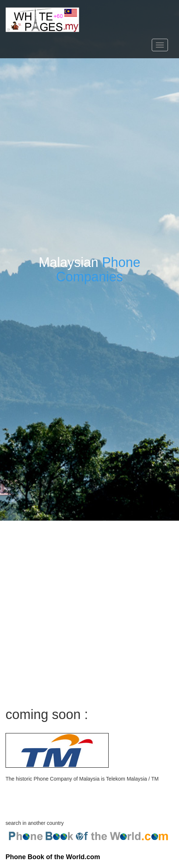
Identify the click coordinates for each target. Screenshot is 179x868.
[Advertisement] (89, 610)
